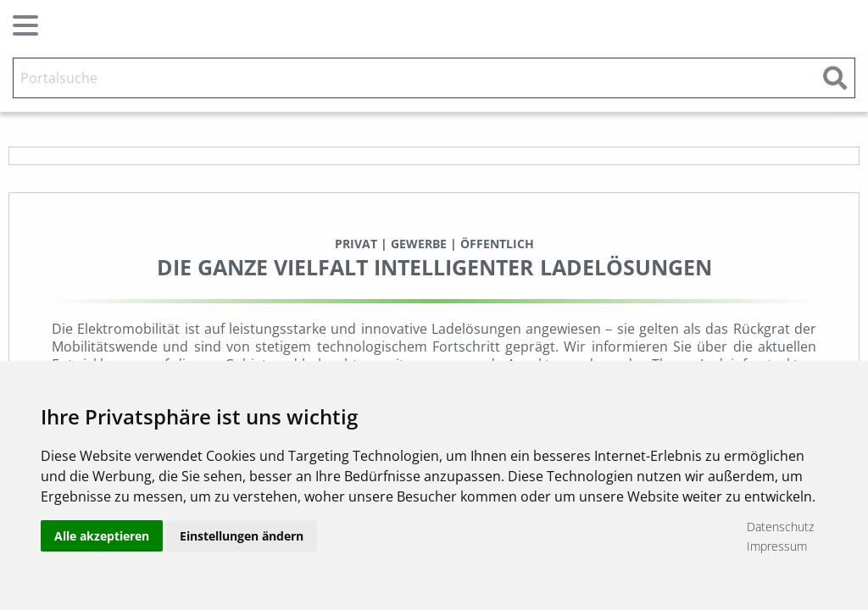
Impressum (777, 546)
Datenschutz (780, 527)
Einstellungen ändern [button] (242, 536)
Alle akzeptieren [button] (102, 536)
